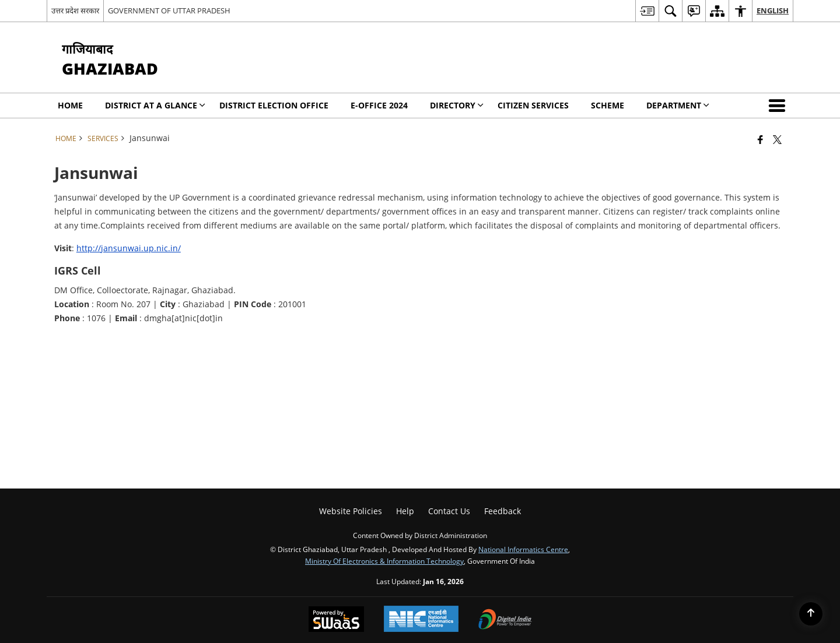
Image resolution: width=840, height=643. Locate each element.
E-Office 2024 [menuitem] (379, 105)
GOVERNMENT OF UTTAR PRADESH (169, 10)
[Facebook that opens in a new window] (760, 139)
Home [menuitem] (70, 105)
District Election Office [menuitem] (274, 105)
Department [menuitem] (678, 105)
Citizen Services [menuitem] (533, 105)
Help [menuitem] (405, 511)
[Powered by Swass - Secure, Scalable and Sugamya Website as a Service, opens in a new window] (336, 620)
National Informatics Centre (523, 549)
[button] (779, 106)
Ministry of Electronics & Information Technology (384, 561)
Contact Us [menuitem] (449, 511)
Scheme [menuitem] (608, 105)
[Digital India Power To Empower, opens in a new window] (505, 620)
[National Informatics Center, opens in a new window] (421, 620)
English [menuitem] (773, 10)
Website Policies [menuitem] (351, 511)
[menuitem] (647, 11)
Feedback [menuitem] (503, 511)
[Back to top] (811, 614)
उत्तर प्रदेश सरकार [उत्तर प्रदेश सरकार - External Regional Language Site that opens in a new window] (75, 10)
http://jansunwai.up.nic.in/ (129, 248)
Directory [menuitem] (457, 105)
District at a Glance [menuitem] (155, 105)
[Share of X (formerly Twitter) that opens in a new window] (777, 139)
